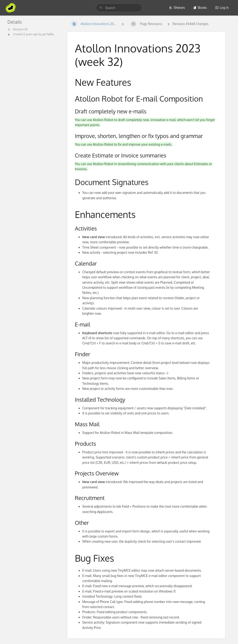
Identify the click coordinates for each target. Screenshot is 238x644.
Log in (222, 8)
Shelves (177, 8)
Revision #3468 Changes (190, 24)
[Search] (101, 8)
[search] (119, 8)
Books (200, 8)
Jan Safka (48, 34)
